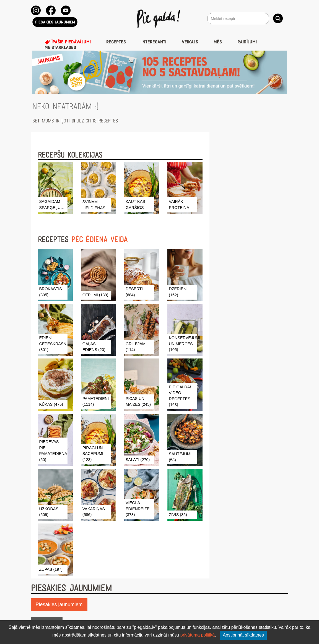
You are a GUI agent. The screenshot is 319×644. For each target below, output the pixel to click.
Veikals (190, 42)
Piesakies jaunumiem (59, 604)
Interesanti (154, 42)
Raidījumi (247, 42)
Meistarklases (60, 48)
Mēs (218, 42)
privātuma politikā (198, 635)
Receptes (116, 42)
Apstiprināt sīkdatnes (243, 635)
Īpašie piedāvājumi (68, 42)
